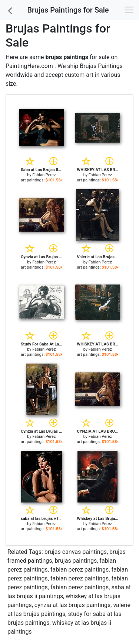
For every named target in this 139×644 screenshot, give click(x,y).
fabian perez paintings (80, 570)
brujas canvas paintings (76, 552)
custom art (79, 75)
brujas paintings (76, 561)
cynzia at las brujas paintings (73, 605)
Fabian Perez (44, 175)
